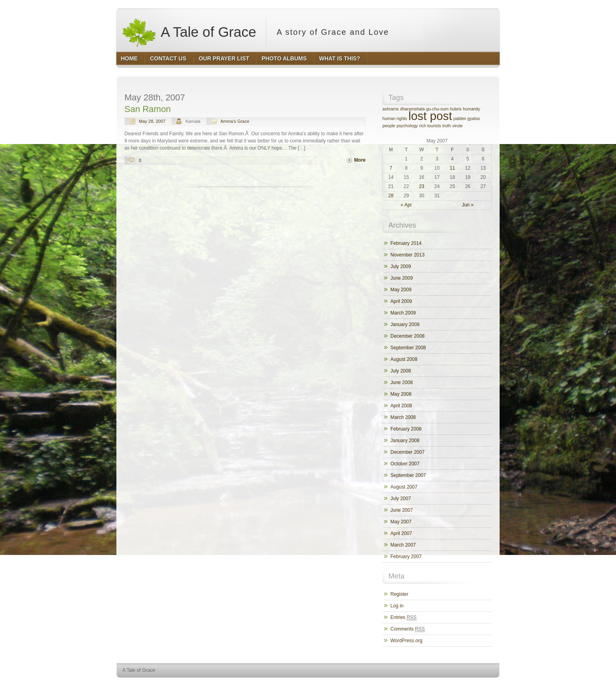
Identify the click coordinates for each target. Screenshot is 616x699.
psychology (407, 126)
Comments (408, 629)
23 (421, 186)
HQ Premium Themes (479, 685)
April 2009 (401, 301)
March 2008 (403, 417)
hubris (456, 109)
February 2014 (406, 243)
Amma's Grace (235, 121)
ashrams (391, 109)
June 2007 (402, 510)
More (360, 160)
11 (452, 168)
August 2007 (404, 487)
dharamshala (412, 109)
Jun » (468, 205)
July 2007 (401, 499)
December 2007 (407, 452)
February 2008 (406, 429)
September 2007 (408, 475)
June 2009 (402, 278)
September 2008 (408, 348)
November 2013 (407, 255)
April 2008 (401, 406)
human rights (395, 118)
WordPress (441, 685)
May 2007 (401, 522)
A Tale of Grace (189, 32)
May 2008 (401, 394)
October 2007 (405, 464)
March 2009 (403, 313)
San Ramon (148, 109)
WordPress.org (406, 641)
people (389, 126)
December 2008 (407, 336)
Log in (397, 606)
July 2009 (401, 266)
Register (399, 594)
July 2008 (401, 371)
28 (391, 196)
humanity (471, 109)
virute (458, 126)
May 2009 (401, 290)
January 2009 (405, 324)
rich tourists (430, 126)
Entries (403, 618)
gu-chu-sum (437, 109)
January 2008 (405, 441)
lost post (430, 116)
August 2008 (404, 359)
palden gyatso (467, 118)
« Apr (406, 205)
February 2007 (406, 557)
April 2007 (401, 533)
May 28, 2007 (152, 121)
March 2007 (403, 545)
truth (447, 126)
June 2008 (402, 383)
